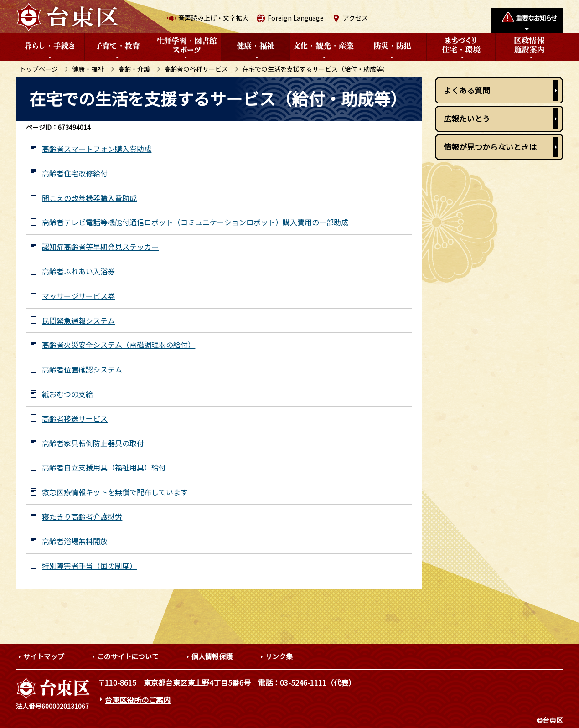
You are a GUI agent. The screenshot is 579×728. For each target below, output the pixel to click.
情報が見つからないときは (490, 147)
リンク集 (279, 656)
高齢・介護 (134, 69)
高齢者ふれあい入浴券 (78, 271)
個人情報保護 (212, 656)
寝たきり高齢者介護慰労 (82, 517)
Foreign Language (296, 18)
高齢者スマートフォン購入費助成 (97, 149)
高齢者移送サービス (75, 419)
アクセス (355, 18)
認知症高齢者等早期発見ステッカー (100, 247)
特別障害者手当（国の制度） (89, 566)
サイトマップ (44, 656)
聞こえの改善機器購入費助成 (89, 198)
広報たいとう (467, 118)
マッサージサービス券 (78, 296)
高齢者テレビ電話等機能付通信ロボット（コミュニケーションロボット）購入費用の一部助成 (195, 222)
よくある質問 (467, 90)
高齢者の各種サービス (196, 69)
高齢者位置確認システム (82, 369)
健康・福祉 (88, 69)
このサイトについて (128, 656)
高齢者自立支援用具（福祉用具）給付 (104, 467)
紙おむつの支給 (67, 394)
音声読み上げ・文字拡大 (213, 18)
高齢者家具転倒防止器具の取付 (93, 443)
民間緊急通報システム (78, 321)
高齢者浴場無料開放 (75, 541)
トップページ (39, 69)
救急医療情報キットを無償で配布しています (115, 492)
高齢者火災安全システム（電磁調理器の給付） (119, 345)
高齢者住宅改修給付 (75, 173)
